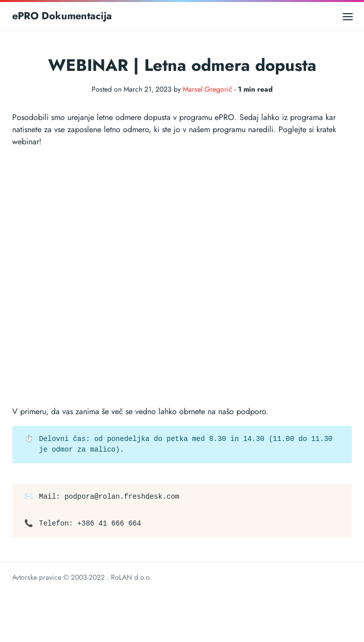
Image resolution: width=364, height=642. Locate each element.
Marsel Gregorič (208, 89)
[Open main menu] (348, 16)
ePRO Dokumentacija (62, 16)
